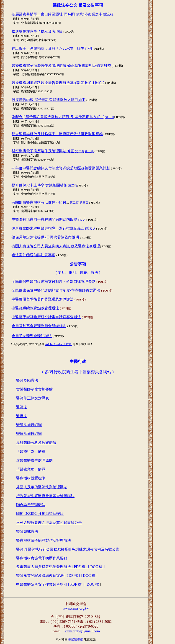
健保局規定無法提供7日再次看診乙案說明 (45, 237)
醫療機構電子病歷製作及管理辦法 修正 (43, 151)
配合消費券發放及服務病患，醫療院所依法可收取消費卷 (57, 134)
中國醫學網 (76, 639)
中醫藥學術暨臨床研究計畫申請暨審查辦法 (46, 317)
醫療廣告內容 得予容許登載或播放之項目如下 (49, 100)
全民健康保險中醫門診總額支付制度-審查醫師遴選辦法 (56, 290)
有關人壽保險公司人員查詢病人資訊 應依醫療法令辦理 (56, 246)
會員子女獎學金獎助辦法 (32, 336)
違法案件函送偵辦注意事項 (33, 255)
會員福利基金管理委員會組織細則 (39, 326)
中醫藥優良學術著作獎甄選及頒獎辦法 (43, 299)
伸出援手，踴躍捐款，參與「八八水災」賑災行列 (52, 48)
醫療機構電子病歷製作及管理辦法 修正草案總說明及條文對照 (61, 66)
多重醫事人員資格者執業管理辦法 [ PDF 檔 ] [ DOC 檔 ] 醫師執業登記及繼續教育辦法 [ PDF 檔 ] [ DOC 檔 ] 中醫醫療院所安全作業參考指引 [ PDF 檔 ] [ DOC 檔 (60, 575)
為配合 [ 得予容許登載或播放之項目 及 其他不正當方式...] (58, 117)
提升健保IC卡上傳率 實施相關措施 (39, 185)
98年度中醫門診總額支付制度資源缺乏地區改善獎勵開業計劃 (61, 168)
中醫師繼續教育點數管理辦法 (35, 308)
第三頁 (89, 151)
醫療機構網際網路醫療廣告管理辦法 (48, 83)
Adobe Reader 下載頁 (58, 344)
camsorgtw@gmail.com (82, 631)
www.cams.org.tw (76, 608)
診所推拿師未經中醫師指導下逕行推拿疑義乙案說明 (54, 228)
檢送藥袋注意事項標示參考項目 (37, 31)
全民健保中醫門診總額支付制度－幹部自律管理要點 (54, 281)
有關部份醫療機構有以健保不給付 (39, 202)
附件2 (100, 83)
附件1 (90, 83)
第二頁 (110, 117)
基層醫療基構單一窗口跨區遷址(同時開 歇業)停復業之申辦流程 (63, 14)
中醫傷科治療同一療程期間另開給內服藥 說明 (49, 219)
